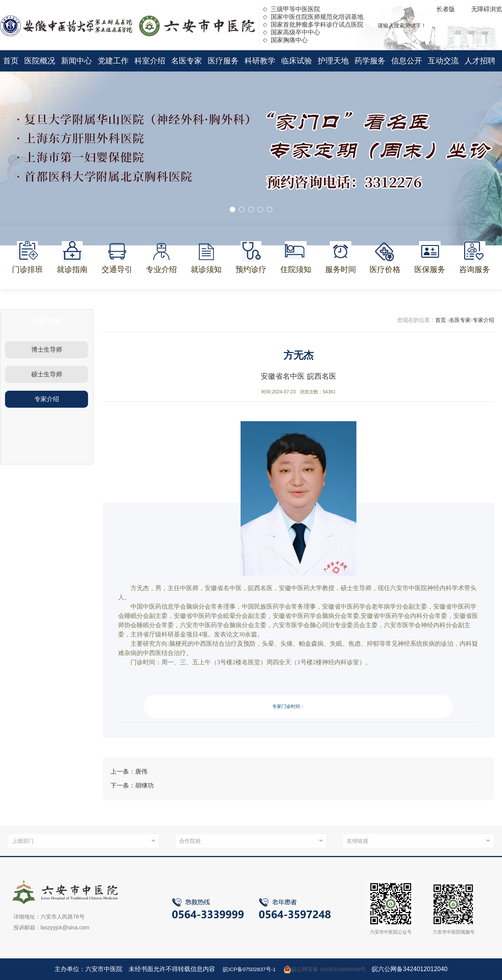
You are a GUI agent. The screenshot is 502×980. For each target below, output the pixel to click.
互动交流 (443, 61)
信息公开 (407, 61)
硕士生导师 (47, 374)
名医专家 (187, 61)
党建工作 (113, 61)
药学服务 (370, 61)
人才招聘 (480, 61)
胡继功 (144, 785)
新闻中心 (76, 61)
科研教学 (260, 61)
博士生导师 (47, 350)
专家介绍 (47, 399)
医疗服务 (223, 61)
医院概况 (40, 61)
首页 (11, 61)
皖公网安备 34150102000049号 (329, 969)
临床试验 (297, 61)
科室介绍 (150, 61)
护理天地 (333, 61)
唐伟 (141, 772)
